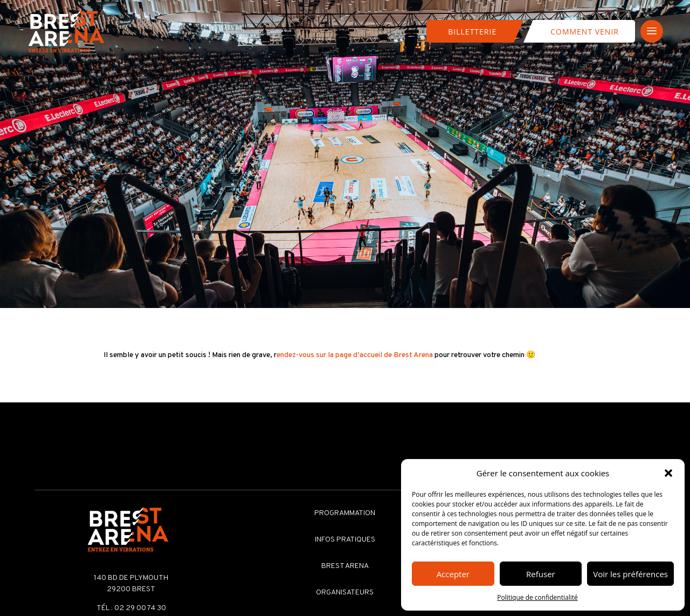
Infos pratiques (345, 540)
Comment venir (585, 32)
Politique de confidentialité (537, 597)
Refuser (541, 574)
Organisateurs (345, 593)
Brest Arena (345, 566)
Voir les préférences (630, 574)
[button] (668, 473)
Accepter (453, 574)
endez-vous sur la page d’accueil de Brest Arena (355, 355)
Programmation (345, 513)
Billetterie (472, 32)
